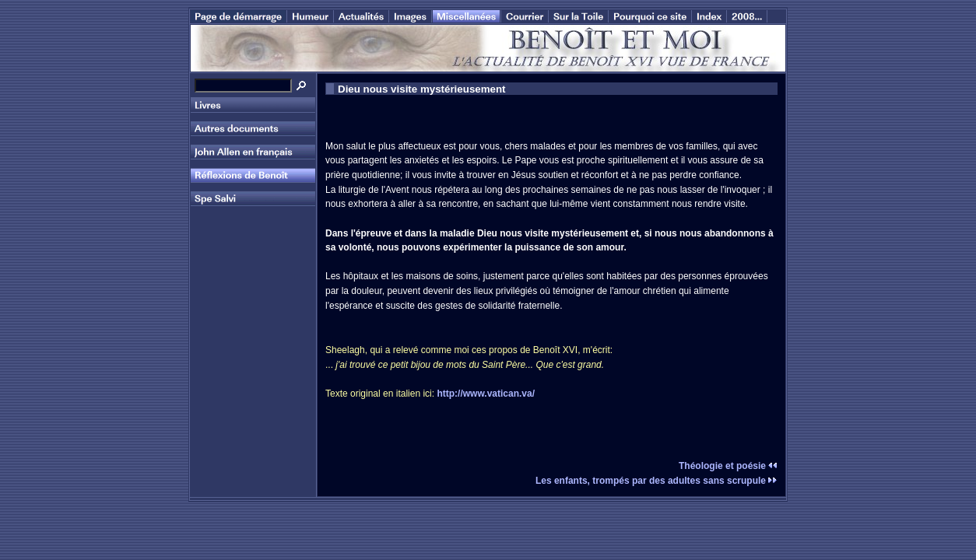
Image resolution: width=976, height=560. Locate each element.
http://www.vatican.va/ (486, 394)
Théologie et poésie (728, 466)
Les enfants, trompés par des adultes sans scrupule (657, 481)
